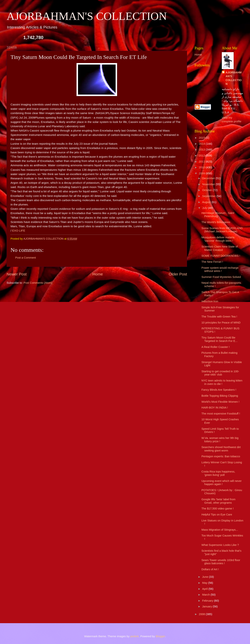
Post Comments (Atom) (38, 283)
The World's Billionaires (216, 222)
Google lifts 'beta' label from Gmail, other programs (219, 501)
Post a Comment (26, 258)
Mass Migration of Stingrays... (220, 530)
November (209, 184)
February (208, 601)
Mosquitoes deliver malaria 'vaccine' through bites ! (218, 239)
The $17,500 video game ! (218, 509)
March (206, 595)
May (205, 583)
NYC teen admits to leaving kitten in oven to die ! (222, 382)
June (205, 577)
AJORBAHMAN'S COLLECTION (87, 16)
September (209, 196)
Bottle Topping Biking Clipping (220, 396)
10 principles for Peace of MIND (221, 323)
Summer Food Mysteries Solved (221, 277)
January (207, 606)
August (207, 202)
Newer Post (17, 274)
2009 (202, 173)
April (205, 589)
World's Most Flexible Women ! (220, 402)
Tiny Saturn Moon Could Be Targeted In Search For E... (220, 339)
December (209, 178)
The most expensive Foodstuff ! (221, 414)
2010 (202, 167)
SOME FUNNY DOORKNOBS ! (221, 256)
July (205, 208)
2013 (202, 150)
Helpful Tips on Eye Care (217, 515)
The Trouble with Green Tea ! (219, 317)
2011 (202, 162)
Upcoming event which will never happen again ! (222, 483)
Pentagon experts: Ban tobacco (221, 456)
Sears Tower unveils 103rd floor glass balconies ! (221, 562)
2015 (202, 138)
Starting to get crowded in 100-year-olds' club (220, 373)
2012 (202, 156)
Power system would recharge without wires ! (220, 269)
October (207, 190)
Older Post (178, 274)
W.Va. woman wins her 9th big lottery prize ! (220, 440)
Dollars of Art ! (210, 569)
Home (98, 274)
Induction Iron (210, 301)
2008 (202, 614)
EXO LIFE (19, 231)
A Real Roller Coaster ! (216, 347)
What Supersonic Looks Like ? (220, 545)
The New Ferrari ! (212, 262)
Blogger (160, 636)
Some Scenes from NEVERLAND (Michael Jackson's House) (222, 230)
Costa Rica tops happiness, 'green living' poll (218, 473)
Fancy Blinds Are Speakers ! (219, 390)
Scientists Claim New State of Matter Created (220, 248)
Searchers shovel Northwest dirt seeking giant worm (221, 449)
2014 (202, 144)
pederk (134, 636)
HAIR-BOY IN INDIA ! (215, 408)
